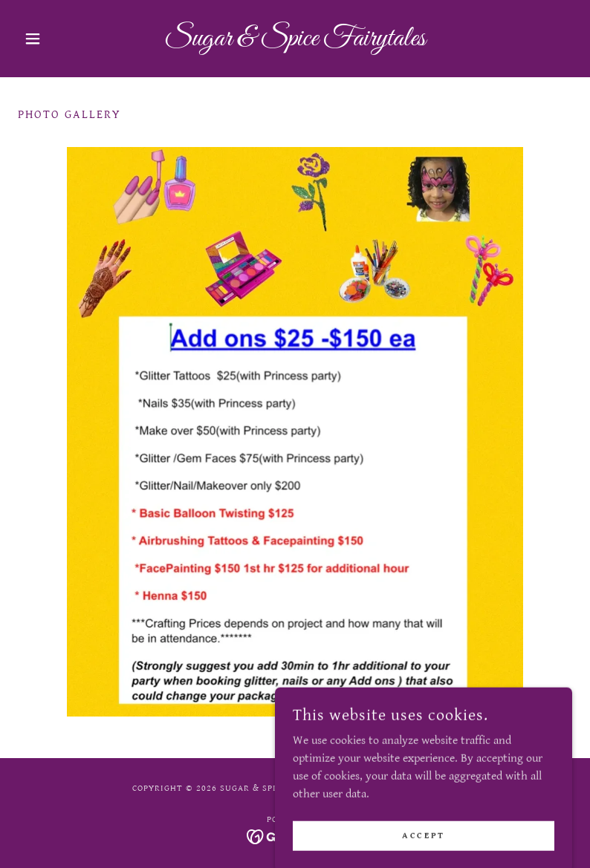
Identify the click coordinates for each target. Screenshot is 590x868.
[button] (59, 39)
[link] (295, 42)
